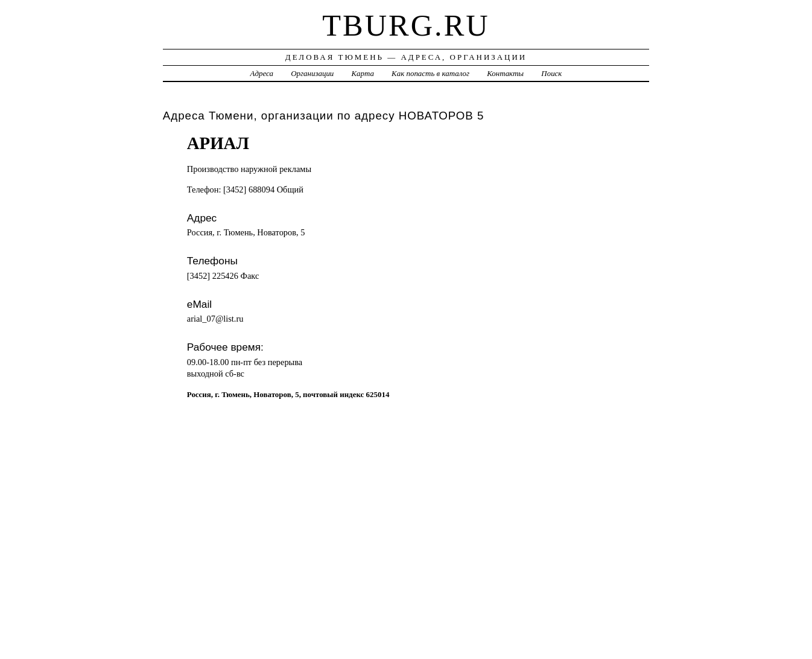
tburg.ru (406, 25)
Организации (312, 73)
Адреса (262, 73)
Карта (363, 73)
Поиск (551, 73)
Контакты (505, 73)
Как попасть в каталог (430, 73)
